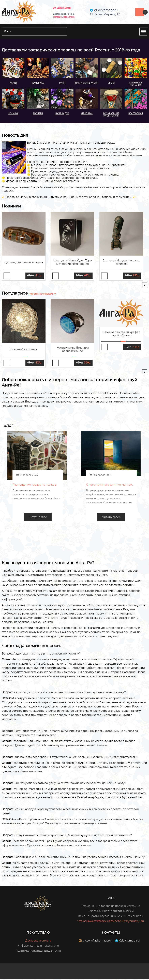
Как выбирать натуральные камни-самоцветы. (111, 917)
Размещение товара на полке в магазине (111, 907)
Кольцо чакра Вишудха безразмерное (73, 349)
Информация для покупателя (38, 946)
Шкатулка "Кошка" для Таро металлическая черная (72, 262)
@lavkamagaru (130, 941)
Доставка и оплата (38, 941)
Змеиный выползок (24, 349)
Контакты (111, 933)
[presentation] (145, 285)
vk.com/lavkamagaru (97, 941)
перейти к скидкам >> (42, 294)
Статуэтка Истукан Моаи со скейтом (121, 262)
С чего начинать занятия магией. (111, 912)
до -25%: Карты (62, 8)
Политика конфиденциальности (38, 951)
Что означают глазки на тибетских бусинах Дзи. (111, 922)
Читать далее (38, 518)
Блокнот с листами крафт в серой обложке (121, 334)
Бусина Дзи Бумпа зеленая (24, 262)
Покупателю (38, 933)
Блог (111, 899)
